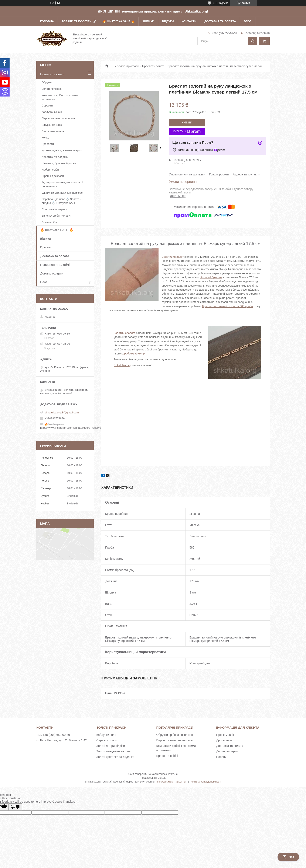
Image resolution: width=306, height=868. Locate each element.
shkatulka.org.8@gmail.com (62, 412)
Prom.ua (173, 774)
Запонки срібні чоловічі (56, 216)
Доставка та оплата (220, 21)
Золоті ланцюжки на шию (114, 751)
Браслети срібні (167, 756)
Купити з (187, 132)
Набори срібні (51, 170)
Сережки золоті (107, 740)
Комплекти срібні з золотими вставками (60, 97)
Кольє (45, 138)
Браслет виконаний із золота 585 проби (227, 306)
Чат (288, 857)
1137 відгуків (220, 3)
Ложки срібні (50, 222)
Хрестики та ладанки (55, 157)
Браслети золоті (153, 66)
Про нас (46, 247)
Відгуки (168, 21)
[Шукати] (253, 41)
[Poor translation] (16, 807)
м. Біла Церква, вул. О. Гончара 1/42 (62, 740)
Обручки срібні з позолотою (175, 735)
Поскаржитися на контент (172, 782)
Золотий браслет (173, 257)
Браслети (48, 144)
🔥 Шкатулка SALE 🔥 (118, 21)
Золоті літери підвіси (110, 746)
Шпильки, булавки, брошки (59, 163)
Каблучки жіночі (52, 112)
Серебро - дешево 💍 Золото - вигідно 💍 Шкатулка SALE (61, 201)
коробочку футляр (133, 353)
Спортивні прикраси (54, 209)
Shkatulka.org (122, 365)
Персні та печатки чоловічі (59, 118)
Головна (47, 21)
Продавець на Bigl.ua (153, 778)
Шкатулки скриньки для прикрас (62, 193)
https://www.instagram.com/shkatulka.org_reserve (71, 428)
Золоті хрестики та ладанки (115, 757)
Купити (187, 123)
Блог (248, 21)
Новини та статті (52, 74)
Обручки (47, 82)
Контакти (189, 21)
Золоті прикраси (128, 66)
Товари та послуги (76, 21)
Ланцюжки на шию (53, 131)
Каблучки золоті (107, 735)
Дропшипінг (224, 740)
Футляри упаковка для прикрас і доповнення (62, 184)
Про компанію (226, 735)
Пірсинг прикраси (53, 176)
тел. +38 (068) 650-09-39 (53, 735)
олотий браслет (212, 277)
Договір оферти (52, 273)
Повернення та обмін (56, 265)
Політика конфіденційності (205, 782)
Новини (221, 757)
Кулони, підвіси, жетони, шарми (62, 150)
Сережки (47, 106)
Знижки (148, 21)
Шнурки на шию (52, 125)
